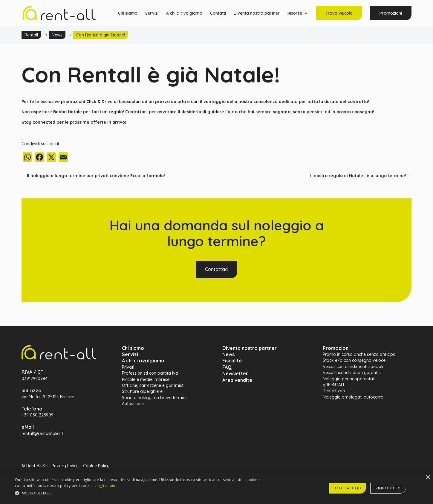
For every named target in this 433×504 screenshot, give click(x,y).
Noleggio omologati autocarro (353, 397)
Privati (128, 367)
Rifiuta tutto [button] (388, 488)
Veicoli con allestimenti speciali (353, 367)
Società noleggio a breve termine (155, 398)
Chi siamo (128, 13)
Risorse (295, 13)
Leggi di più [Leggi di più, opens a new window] (105, 486)
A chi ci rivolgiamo (184, 13)
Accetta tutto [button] (348, 488)
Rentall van (334, 391)
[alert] (216, 488)
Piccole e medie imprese (146, 379)
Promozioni (391, 13)
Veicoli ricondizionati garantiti (352, 373)
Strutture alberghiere (142, 391)
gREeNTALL (334, 385)
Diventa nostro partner (257, 13)
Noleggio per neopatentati (349, 379)
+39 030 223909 (38, 415)
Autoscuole (133, 404)
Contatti (218, 13)
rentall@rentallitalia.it (42, 433)
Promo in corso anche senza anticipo (359, 354)
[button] (146, 493)
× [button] (428, 478)
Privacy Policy (65, 466)
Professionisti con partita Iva (150, 373)
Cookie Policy (96, 466)
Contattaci (217, 269)
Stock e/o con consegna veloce (354, 360)
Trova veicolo (339, 13)
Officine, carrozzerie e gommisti (153, 385)
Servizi (152, 13)
